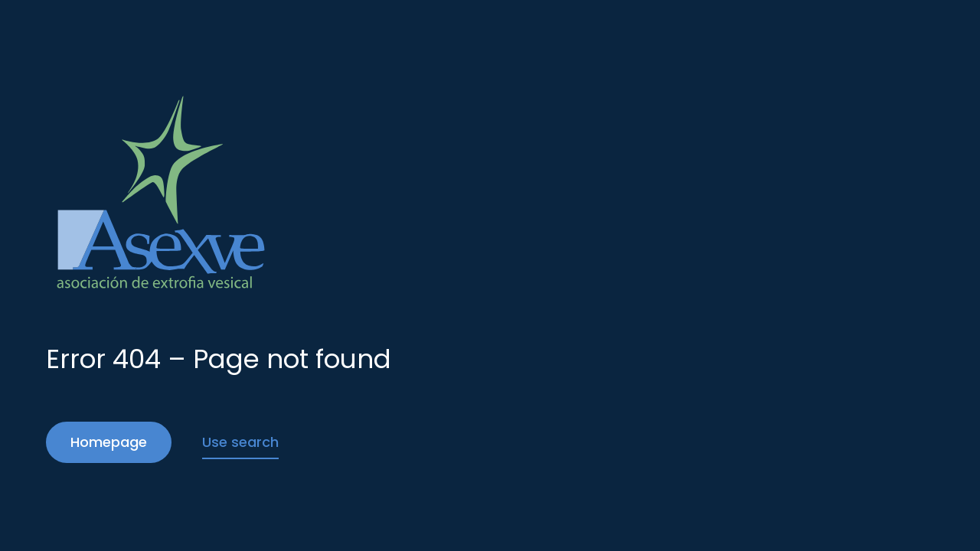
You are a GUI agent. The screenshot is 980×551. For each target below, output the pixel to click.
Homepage (109, 442)
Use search (240, 442)
